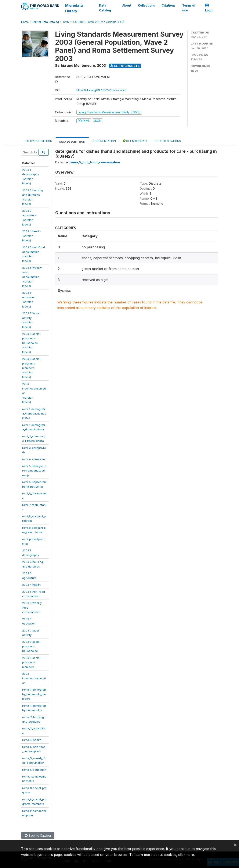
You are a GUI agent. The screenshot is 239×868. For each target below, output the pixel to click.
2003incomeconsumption (34, 678)
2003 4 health (31, 585)
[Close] (235, 844)
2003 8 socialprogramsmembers (31, 662)
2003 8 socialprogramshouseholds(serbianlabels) (31, 343)
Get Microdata (125, 66)
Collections (146, 6)
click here (186, 855)
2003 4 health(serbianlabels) (31, 236)
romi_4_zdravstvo (34, 459)
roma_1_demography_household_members (34, 694)
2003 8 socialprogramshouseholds (31, 646)
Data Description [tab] (72, 142)
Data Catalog (105, 8)
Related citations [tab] (168, 141)
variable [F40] (115, 22)
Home (25, 22)
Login (209, 8)
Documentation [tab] (104, 141)
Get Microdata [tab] (135, 141)
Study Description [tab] (38, 141)
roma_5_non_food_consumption (95, 162)
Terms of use (189, 8)
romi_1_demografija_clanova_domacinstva (34, 414)
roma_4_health (32, 740)
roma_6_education (34, 770)
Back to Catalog (38, 835)
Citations (168, 6)
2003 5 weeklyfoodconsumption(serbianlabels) (32, 277)
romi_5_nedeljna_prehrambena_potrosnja (34, 471)
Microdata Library (74, 8)
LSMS (65, 22)
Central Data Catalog (45, 22)
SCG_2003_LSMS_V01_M (87, 22)
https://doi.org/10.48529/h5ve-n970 (101, 90)
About (127, 6)
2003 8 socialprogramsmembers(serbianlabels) (31, 368)
